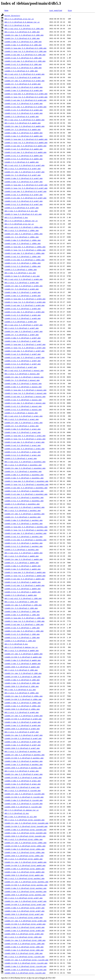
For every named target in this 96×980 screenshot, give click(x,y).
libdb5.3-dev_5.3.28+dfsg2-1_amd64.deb (23, 569)
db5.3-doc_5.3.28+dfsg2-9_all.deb (20, 690)
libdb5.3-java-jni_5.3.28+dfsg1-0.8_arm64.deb (26, 97)
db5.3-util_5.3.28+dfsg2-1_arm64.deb (22, 283)
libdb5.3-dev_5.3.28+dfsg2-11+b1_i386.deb (24, 950)
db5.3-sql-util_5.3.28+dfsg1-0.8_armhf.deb (24, 165)
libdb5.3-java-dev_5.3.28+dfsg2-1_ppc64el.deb (26, 527)
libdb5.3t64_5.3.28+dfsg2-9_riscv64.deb (23, 807)
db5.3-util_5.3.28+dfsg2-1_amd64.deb (22, 556)
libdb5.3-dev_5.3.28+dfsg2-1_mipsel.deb (23, 387)
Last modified (56, 10)
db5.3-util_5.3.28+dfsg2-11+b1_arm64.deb (23, 918)
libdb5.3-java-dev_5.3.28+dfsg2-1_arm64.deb (25, 299)
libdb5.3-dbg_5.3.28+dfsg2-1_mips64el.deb (24, 475)
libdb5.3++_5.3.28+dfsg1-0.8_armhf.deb (23, 175)
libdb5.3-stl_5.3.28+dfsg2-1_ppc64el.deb (23, 543)
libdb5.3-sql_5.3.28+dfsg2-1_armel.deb (23, 445)
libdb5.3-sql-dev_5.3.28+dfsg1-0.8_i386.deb (25, 55)
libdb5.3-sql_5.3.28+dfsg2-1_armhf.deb (23, 354)
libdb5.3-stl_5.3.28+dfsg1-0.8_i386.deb (23, 64)
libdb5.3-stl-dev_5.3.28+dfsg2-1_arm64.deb (24, 312)
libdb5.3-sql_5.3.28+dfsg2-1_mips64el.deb (24, 491)
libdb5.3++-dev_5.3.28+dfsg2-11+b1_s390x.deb (25, 843)
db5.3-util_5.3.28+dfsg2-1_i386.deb (21, 602)
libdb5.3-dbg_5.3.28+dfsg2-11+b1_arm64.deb (24, 927)
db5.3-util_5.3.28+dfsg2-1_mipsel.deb (22, 374)
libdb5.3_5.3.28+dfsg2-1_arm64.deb (21, 322)
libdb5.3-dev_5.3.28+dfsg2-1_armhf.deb (23, 341)
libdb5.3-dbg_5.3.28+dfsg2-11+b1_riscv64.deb (25, 966)
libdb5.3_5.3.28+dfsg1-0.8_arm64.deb (22, 116)
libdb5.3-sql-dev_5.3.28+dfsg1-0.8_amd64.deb (25, 146)
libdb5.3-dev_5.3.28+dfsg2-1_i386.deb (22, 615)
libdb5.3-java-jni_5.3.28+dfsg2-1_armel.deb (25, 439)
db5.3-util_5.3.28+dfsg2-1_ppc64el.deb (23, 510)
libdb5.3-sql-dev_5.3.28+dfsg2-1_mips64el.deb (26, 488)
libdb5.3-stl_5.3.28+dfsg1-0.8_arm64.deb (23, 110)
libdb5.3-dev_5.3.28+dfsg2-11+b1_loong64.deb (25, 833)
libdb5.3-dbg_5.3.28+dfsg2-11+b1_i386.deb (24, 947)
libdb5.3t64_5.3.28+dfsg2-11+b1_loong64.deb (25, 836)
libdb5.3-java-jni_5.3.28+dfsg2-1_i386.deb (24, 621)
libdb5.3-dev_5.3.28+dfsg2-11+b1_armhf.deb (24, 911)
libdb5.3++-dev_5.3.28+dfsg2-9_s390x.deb (23, 696)
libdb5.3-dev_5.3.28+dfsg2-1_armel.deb (23, 432)
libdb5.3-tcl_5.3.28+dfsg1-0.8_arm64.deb (23, 113)
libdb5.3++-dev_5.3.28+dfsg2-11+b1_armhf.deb (25, 901)
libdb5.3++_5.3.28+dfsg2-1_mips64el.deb (23, 471)
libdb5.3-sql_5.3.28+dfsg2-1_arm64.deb (23, 309)
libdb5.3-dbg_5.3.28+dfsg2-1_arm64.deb (23, 292)
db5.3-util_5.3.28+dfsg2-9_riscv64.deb (23, 791)
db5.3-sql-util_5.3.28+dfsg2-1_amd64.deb (23, 553)
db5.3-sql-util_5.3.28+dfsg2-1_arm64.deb (23, 279)
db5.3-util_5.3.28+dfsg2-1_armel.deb (22, 419)
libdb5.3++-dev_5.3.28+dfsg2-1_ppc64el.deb (24, 514)
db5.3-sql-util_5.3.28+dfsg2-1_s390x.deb (23, 227)
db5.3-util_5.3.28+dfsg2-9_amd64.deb (22, 650)
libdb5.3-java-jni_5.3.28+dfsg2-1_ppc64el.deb (26, 530)
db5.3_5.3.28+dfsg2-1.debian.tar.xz (21, 221)
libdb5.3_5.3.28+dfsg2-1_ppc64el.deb (22, 550)
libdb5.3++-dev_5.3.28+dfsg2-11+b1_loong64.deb (26, 823)
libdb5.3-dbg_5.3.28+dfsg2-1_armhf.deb (23, 338)
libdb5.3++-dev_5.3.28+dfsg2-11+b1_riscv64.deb (26, 960)
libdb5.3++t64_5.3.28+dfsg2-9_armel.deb (23, 777)
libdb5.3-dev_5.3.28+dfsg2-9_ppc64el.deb (23, 764)
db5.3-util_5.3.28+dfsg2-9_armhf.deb (22, 732)
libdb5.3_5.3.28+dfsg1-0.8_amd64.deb (22, 162)
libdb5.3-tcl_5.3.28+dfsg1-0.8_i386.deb (23, 68)
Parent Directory (12, 16)
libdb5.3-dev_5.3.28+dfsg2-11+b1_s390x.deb (24, 852)
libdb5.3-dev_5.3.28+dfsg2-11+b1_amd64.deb (24, 872)
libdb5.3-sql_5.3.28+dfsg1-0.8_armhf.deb (23, 195)
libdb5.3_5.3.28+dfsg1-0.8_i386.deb (21, 71)
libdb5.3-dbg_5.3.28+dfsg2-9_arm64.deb (23, 722)
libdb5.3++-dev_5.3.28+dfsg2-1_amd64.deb (23, 559)
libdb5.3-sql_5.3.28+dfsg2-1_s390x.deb (23, 256)
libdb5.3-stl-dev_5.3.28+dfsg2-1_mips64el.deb (26, 494)
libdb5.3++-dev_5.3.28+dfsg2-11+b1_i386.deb (25, 940)
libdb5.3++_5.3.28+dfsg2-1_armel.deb (22, 426)
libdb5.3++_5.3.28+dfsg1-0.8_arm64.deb (23, 84)
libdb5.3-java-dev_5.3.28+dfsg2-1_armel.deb (25, 436)
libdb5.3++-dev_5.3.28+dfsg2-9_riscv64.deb (24, 794)
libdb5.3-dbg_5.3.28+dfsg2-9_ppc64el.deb (23, 761)
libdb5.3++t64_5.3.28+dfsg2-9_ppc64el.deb (24, 758)
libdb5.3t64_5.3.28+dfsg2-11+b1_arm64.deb (24, 934)
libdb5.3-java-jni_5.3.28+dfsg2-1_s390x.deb (25, 250)
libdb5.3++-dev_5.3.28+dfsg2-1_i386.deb (23, 605)
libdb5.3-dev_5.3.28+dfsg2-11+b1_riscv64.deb (25, 970)
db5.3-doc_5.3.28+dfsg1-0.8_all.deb (21, 211)
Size (70, 10)
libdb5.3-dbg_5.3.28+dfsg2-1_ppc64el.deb (23, 520)
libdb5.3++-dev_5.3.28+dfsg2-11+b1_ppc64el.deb (26, 882)
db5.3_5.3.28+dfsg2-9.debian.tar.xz (21, 647)
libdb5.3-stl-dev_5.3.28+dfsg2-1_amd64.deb (24, 585)
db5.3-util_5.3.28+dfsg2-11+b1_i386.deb (23, 937)
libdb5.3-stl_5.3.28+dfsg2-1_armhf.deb (23, 361)
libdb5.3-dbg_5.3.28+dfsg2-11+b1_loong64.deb (25, 830)
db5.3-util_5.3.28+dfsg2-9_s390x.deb (22, 693)
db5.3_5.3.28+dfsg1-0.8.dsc (17, 25)
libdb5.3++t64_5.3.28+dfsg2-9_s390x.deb (23, 699)
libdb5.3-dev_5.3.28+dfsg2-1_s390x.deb (23, 243)
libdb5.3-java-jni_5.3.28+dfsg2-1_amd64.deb (25, 576)
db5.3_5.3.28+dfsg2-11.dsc (17, 813)
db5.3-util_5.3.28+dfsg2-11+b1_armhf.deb (23, 898)
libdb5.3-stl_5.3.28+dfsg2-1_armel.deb (23, 452)
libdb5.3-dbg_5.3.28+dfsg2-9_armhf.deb (23, 742)
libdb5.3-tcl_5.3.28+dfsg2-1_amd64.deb (23, 592)
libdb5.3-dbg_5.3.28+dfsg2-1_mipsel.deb (23, 383)
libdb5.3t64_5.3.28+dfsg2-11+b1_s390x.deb (24, 856)
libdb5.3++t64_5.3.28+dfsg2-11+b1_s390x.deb (25, 846)
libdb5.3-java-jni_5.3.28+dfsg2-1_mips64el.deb (26, 484)
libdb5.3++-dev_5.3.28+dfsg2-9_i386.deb (23, 673)
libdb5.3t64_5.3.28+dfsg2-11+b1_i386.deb (23, 953)
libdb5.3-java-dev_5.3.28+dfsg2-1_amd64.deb (25, 572)
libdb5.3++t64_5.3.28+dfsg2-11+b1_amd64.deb (25, 865)
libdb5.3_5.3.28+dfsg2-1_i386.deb (20, 641)
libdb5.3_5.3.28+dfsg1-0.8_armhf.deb (22, 208)
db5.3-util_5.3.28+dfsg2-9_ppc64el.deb (23, 751)
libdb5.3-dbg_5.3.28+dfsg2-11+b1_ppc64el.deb (25, 888)
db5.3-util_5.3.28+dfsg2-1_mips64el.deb (23, 465)
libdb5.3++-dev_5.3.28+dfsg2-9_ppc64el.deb (24, 755)
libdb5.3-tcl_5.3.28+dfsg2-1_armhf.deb (23, 364)
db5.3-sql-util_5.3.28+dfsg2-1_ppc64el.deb (24, 507)
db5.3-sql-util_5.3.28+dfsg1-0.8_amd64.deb (24, 120)
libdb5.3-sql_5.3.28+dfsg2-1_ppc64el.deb (23, 537)
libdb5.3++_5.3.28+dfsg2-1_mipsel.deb (22, 380)
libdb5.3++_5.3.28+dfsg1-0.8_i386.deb (22, 38)
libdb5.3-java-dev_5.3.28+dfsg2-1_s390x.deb (25, 247)
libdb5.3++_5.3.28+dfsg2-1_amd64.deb (22, 563)
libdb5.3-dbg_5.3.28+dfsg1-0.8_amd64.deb (23, 133)
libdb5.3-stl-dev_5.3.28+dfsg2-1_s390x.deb (24, 260)
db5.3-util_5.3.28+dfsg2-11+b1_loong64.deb (24, 820)
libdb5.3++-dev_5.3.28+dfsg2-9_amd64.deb (23, 654)
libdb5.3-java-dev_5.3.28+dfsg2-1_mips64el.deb (26, 481)
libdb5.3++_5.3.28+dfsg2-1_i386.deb (21, 608)
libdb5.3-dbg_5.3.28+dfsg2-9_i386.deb (22, 680)
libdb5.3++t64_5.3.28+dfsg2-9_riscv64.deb (24, 797)
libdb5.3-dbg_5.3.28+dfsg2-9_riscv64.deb (23, 800)
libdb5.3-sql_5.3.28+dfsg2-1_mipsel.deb (23, 400)
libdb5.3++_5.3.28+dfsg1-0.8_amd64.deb (23, 129)
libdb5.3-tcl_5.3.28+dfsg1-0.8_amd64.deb (23, 159)
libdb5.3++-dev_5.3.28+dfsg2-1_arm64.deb (23, 286)
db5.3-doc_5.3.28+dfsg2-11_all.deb (21, 817)
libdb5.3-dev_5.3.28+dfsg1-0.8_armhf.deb (23, 182)
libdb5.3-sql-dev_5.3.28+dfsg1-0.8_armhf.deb (25, 191)
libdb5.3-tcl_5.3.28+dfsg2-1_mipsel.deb (23, 410)
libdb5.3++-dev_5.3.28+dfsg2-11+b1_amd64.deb (25, 862)
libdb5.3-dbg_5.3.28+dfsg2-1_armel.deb (23, 429)
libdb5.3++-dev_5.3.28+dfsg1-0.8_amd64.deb (24, 126)
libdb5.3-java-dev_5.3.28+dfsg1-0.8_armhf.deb (26, 185)
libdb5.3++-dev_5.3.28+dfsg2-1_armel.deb (23, 423)
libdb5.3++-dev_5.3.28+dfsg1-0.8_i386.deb (24, 35)
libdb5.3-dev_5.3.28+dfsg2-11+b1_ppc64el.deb (25, 891)
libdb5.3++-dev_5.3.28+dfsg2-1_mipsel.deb (24, 377)
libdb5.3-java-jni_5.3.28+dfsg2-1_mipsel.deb (25, 393)
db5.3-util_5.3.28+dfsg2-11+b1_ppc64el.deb (24, 878)
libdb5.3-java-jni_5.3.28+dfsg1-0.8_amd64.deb (26, 143)
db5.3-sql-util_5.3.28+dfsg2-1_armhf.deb (23, 325)
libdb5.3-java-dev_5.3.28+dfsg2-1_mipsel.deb (25, 390)
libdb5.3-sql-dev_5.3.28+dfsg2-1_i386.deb (24, 624)
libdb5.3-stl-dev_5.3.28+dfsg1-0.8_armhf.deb (25, 198)
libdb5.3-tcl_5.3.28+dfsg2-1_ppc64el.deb (23, 546)
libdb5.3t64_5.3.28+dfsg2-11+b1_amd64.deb (24, 875)
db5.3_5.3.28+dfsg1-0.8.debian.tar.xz (22, 22)
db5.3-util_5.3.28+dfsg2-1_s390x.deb (22, 230)
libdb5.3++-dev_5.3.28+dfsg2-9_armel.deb (23, 774)
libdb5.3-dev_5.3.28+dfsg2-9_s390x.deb (23, 706)
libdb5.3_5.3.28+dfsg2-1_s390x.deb (21, 270)
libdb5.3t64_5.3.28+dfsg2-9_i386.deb (22, 686)
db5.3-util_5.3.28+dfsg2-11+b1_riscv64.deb (24, 957)
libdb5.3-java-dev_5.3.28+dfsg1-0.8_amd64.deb (26, 139)
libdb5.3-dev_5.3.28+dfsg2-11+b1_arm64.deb (24, 931)
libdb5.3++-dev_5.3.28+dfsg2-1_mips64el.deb (25, 468)
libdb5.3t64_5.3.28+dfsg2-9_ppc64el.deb (23, 768)
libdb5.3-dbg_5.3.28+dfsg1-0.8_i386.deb (23, 42)
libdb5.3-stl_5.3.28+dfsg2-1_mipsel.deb (23, 406)
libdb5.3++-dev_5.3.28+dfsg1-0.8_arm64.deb (24, 81)
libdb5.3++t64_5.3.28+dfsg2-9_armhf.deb (23, 738)
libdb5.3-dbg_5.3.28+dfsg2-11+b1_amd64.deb (24, 869)
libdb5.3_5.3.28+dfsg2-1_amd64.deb (21, 595)
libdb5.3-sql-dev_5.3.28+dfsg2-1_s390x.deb (24, 253)
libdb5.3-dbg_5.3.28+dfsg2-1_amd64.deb (23, 566)
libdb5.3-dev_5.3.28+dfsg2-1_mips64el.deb (24, 478)
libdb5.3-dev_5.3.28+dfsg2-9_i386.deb (22, 683)
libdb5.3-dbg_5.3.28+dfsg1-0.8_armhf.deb (23, 178)
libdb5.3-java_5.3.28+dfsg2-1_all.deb (22, 276)
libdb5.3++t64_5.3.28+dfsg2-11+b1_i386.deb (24, 944)
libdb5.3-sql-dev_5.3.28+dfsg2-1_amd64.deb (24, 579)
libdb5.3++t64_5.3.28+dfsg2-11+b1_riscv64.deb (26, 963)
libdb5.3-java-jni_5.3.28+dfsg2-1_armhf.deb (25, 348)
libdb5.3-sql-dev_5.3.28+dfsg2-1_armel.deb (24, 442)
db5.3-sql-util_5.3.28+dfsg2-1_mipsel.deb (24, 370)
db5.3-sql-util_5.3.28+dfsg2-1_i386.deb (23, 598)
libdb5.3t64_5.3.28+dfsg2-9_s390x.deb (22, 709)
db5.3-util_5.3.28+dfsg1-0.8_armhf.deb (23, 169)
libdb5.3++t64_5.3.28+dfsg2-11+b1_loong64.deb (26, 826)
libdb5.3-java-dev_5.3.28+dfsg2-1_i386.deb (24, 618)
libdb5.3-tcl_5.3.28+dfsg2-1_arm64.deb (23, 318)
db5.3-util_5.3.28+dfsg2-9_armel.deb (22, 771)
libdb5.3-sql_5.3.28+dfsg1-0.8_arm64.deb (23, 103)
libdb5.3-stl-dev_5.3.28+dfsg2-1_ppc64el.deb (25, 540)
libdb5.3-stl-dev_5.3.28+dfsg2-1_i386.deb (24, 631)
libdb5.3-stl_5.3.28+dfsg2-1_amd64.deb (23, 589)
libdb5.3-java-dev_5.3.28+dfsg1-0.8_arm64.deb (26, 94)
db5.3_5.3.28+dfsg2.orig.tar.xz (19, 224)
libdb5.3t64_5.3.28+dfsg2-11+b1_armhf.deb (24, 914)
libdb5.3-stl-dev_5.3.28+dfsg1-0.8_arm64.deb (25, 107)
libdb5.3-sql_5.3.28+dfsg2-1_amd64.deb (23, 582)
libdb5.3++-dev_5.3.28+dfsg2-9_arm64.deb (23, 716)
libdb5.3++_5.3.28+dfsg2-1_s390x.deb (22, 237)
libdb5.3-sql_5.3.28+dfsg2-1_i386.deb (22, 628)
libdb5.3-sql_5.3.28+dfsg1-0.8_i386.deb (23, 58)
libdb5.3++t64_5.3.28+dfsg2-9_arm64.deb (23, 719)
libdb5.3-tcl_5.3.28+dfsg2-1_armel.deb (23, 455)
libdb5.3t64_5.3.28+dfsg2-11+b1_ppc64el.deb (25, 895)
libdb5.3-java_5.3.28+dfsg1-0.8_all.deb (23, 214)
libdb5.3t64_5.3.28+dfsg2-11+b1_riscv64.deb (25, 973)
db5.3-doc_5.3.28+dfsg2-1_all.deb (20, 273)
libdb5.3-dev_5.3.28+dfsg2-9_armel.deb (23, 784)
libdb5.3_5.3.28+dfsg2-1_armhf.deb (21, 367)
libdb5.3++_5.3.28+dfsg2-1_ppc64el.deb (23, 517)
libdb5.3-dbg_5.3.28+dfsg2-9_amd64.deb (23, 660)
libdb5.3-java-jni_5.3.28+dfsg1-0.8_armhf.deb (26, 188)
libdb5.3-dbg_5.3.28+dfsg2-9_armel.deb (23, 781)
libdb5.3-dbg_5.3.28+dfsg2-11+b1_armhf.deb (24, 908)
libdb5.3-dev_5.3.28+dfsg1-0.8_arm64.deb (23, 90)
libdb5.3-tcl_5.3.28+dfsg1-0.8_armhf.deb (23, 204)
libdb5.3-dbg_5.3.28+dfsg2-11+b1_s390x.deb (24, 849)
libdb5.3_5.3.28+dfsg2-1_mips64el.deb (22, 504)
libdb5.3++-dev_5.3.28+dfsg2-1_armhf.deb (23, 331)
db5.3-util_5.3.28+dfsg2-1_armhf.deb (22, 328)
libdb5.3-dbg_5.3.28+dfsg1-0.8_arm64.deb (23, 87)
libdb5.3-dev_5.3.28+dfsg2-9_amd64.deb (23, 664)
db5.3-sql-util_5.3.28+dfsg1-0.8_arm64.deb (24, 74)
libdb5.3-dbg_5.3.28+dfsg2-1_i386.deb (22, 611)
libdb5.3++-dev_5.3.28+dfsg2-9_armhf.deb (23, 735)
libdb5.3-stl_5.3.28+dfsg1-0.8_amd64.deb (23, 156)
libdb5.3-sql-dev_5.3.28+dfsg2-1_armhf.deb (24, 351)
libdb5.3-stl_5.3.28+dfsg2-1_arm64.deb (23, 315)
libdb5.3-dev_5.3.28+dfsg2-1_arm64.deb (23, 296)
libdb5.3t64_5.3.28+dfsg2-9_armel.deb (22, 787)
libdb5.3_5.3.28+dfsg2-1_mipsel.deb (21, 413)
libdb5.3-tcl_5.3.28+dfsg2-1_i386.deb (22, 637)
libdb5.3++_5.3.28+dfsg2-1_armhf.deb (22, 335)
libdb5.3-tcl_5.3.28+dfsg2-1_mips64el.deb (24, 501)
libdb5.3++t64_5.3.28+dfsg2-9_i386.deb (23, 677)
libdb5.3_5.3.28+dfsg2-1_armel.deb (21, 458)
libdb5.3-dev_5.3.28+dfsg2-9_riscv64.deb (23, 804)
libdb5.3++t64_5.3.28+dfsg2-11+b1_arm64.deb (25, 924)
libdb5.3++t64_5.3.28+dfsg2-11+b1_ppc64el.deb (26, 885)
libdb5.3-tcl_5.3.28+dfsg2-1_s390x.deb (23, 266)
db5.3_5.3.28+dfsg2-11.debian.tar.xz (22, 810)
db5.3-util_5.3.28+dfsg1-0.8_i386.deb (22, 32)
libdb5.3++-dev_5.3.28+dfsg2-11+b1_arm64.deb (25, 921)
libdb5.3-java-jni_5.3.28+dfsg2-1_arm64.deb (25, 302)
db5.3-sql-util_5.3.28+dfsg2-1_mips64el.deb (25, 462)
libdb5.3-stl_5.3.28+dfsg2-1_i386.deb (22, 634)
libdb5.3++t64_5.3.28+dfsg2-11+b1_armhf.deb (25, 904)
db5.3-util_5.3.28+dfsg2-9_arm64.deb (22, 712)
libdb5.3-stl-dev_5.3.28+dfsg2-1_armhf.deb (24, 357)
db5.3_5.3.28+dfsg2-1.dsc (16, 217)
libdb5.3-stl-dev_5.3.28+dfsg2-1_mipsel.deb (25, 403)
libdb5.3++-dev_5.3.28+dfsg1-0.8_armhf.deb (24, 172)
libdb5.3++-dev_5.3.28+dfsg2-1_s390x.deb (23, 234)
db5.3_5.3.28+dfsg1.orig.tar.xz (19, 19)
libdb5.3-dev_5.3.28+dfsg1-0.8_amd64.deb (23, 136)
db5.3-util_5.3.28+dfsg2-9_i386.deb (21, 670)
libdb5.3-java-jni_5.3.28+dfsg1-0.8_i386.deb (25, 51)
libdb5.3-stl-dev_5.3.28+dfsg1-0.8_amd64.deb (25, 152)
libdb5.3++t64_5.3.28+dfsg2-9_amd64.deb (23, 657)
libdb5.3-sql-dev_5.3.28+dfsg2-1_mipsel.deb (25, 397)
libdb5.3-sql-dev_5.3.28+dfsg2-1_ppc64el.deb (25, 533)
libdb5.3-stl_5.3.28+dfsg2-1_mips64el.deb (24, 497)
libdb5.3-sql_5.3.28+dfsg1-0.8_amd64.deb (23, 149)
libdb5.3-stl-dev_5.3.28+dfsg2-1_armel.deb (24, 449)
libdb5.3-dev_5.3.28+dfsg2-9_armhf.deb (23, 745)
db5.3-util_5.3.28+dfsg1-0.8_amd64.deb (23, 123)
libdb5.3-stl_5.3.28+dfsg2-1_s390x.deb (23, 263)
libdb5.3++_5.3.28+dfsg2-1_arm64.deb (22, 289)
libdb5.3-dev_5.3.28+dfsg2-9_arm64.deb (23, 725)
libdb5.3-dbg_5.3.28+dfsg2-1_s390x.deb (23, 240)
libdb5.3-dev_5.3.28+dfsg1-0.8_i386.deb (23, 45)
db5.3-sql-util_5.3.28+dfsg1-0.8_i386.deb (24, 29)
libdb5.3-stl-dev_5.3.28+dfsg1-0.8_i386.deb (25, 61)
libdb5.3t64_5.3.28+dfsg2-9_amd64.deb (22, 667)
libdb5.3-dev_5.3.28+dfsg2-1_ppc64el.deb (23, 524)
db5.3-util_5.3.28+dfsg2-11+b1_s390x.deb (23, 839)
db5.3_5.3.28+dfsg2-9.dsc (16, 644)
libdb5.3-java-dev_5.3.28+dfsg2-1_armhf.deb (25, 344)
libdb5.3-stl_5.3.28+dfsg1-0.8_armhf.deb (23, 201)
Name (6, 10)
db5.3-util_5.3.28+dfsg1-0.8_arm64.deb (23, 77)
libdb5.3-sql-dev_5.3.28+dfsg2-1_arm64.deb (24, 305)
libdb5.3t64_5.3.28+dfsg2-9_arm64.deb (22, 729)
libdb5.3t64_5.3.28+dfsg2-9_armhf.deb (22, 748)
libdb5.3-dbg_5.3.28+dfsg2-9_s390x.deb (23, 703)
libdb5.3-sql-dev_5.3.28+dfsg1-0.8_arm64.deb (25, 100)
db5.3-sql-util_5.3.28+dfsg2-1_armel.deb (23, 416)
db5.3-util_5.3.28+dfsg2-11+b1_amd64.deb (23, 859)
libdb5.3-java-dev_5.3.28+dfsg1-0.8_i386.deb (25, 48)
